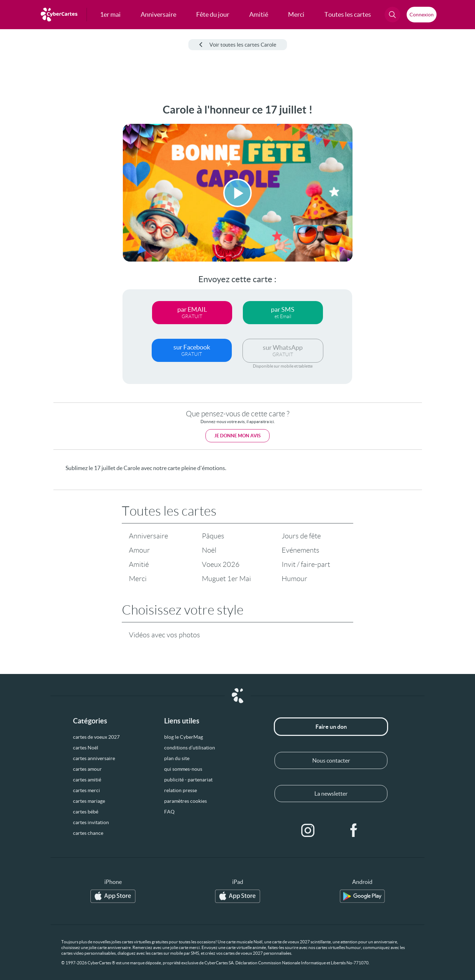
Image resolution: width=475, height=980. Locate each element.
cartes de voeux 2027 (96, 737)
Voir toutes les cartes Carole (238, 45)
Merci (138, 579)
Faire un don (331, 727)
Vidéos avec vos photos (165, 635)
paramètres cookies (186, 801)
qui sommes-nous (183, 769)
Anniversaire (148, 536)
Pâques (213, 536)
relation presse (181, 790)
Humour (294, 579)
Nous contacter (331, 760)
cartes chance (88, 833)
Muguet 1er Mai (226, 579)
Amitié (139, 564)
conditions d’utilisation (190, 748)
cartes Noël (86, 748)
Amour (139, 550)
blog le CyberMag (184, 737)
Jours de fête (301, 536)
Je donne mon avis (237, 436)
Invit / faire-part (306, 564)
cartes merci (87, 790)
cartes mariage (89, 801)
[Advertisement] (53, 210)
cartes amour (87, 769)
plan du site (177, 758)
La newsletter (331, 794)
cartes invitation (91, 822)
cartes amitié (87, 780)
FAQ (169, 812)
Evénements (301, 550)
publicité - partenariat (188, 780)
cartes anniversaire (94, 758)
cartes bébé (86, 812)
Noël (209, 550)
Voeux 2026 (221, 564)
